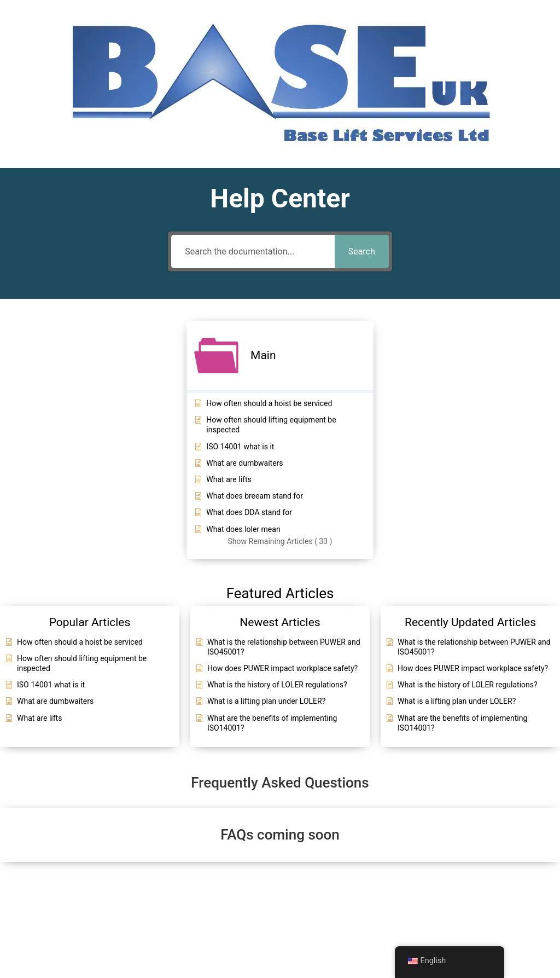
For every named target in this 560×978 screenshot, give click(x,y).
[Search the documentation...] (253, 251)
